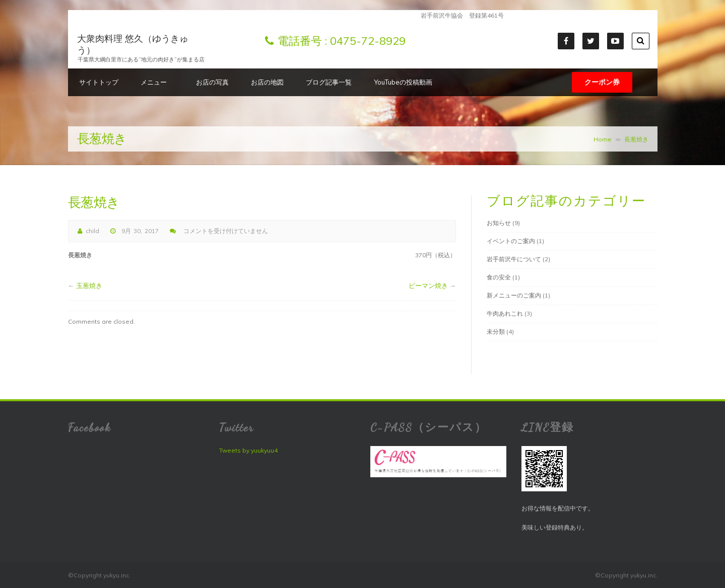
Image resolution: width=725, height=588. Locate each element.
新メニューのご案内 (514, 295)
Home (603, 139)
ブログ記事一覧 (329, 82)
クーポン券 (602, 82)
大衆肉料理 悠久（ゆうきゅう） (133, 44)
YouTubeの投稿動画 (403, 82)
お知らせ (499, 223)
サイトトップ (99, 82)
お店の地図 (267, 82)
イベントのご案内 (511, 241)
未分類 (496, 332)
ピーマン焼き (428, 285)
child (92, 231)
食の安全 (499, 277)
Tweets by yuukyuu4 (248, 450)
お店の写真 (212, 82)
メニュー (157, 82)
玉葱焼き (89, 285)
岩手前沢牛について (514, 259)
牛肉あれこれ (505, 313)
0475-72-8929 (368, 41)
